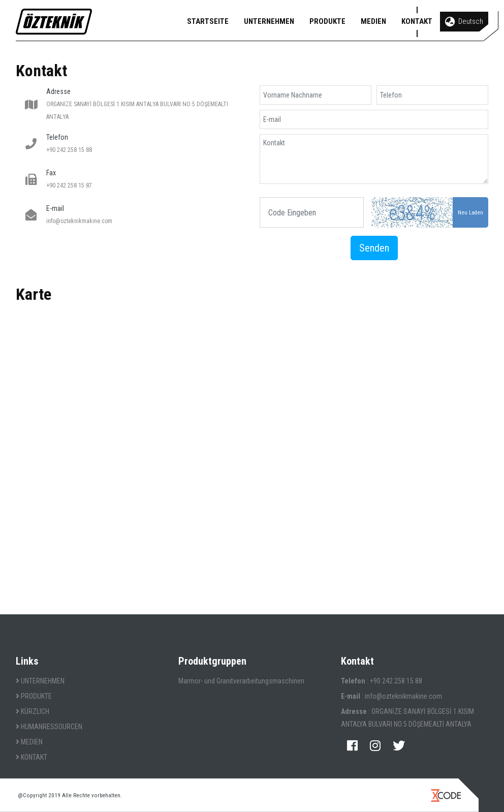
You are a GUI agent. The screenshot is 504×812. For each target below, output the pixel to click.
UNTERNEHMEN (269, 21)
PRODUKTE (327, 21)
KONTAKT (417, 21)
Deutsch (464, 22)
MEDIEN (373, 21)
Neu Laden (470, 213)
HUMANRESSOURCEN (49, 727)
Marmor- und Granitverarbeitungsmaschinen (241, 681)
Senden (374, 248)
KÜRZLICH (33, 711)
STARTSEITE (208, 21)
